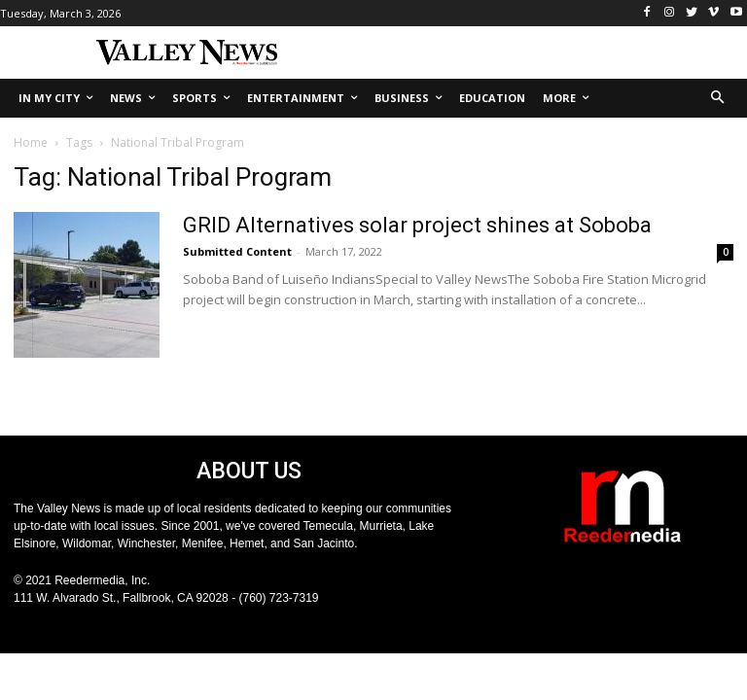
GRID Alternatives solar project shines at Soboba (417, 225)
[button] (718, 99)
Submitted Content (237, 251)
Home (31, 142)
